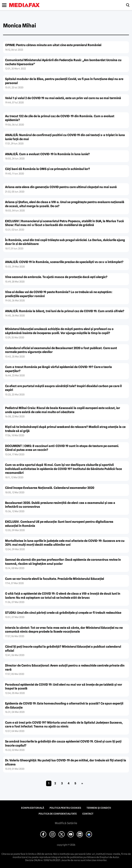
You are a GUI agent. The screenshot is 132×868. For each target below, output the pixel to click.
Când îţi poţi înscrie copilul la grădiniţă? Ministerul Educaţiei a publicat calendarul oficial (63, 649)
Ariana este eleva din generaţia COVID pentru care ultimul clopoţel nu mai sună (61, 187)
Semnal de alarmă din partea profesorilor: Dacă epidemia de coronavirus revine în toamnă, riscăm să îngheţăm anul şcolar (63, 562)
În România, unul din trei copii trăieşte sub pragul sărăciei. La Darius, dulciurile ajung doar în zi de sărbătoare (65, 242)
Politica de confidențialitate (58, 814)
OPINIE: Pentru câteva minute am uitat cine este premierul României (53, 45)
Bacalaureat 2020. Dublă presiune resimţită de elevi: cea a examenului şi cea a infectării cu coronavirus (60, 505)
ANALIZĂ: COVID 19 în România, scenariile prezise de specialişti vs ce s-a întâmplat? (64, 262)
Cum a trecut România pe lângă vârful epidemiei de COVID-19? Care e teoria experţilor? (58, 369)
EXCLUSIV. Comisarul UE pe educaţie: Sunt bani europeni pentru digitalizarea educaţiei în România (59, 524)
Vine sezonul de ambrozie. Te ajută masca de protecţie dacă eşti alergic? (56, 277)
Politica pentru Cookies (65, 808)
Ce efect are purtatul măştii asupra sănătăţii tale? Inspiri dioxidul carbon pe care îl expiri (63, 388)
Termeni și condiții (99, 808)
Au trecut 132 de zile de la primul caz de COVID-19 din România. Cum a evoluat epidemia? (60, 118)
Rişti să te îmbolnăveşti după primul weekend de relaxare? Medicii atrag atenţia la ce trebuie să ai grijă (65, 429)
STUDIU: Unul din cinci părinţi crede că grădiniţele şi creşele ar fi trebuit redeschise (63, 613)
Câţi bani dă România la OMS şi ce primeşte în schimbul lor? (48, 169)
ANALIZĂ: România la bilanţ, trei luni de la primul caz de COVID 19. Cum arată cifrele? (65, 311)
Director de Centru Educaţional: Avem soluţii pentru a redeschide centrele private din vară (65, 668)
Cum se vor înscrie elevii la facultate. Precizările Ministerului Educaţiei (55, 579)
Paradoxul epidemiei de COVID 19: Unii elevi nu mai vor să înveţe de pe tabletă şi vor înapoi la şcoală (64, 687)
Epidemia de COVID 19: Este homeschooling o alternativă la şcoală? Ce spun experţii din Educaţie (64, 706)
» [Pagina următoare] (82, 783)
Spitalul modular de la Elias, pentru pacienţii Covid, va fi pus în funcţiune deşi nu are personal (64, 81)
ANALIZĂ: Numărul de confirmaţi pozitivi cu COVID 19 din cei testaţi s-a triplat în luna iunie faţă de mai (65, 137)
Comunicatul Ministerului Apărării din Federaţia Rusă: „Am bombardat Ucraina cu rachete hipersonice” (63, 62)
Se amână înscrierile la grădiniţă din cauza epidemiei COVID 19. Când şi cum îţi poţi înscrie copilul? (63, 744)
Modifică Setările (66, 823)
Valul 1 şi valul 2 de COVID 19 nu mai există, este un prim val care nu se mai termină (63, 98)
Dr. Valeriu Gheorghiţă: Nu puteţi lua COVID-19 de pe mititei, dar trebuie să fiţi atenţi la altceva (66, 762)
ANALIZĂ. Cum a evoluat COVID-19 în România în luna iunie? (47, 154)
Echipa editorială (33, 808)
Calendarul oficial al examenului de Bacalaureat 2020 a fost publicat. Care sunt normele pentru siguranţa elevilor (61, 350)
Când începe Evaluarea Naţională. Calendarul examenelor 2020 (50, 488)
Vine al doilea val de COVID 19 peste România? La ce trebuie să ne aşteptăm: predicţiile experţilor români (59, 294)
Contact (88, 814)
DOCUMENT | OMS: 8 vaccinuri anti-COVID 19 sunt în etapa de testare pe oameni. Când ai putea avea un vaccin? (62, 448)
